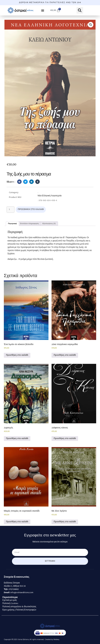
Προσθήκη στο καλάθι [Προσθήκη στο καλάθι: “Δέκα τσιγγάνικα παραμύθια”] (65, 355)
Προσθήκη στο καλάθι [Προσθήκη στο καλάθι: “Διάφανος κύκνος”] (65, 439)
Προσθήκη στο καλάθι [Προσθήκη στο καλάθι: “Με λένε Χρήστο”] (65, 522)
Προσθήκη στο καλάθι (31, 209)
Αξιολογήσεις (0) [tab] (49, 224)
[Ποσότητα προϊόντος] (11, 210)
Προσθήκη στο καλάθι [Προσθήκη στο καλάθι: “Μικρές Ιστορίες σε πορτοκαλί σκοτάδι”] (17, 522)
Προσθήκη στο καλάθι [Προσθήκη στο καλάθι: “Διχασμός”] (17, 439)
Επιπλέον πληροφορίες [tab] (30, 224)
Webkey (56, 639)
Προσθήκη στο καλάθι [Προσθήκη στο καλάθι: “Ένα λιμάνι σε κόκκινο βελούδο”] (17, 355)
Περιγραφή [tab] (12, 224)
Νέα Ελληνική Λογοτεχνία (50, 196)
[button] (43, 10)
